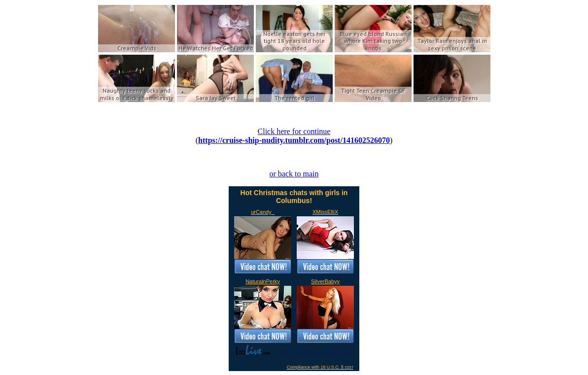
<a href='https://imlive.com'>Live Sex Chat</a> (294, 279)
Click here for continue (294, 131)
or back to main (294, 174)
